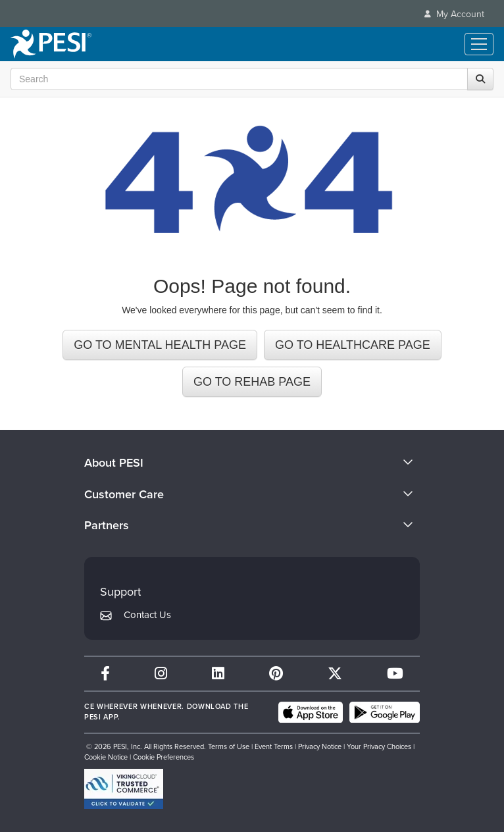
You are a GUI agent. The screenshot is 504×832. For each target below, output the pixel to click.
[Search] (480, 79)
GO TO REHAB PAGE (252, 382)
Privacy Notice (320, 746)
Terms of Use (229, 746)
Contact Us (147, 615)
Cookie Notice (106, 757)
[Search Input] (249, 79)
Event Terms (274, 746)
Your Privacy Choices (379, 746)
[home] (51, 44)
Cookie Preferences (164, 757)
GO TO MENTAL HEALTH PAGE (160, 345)
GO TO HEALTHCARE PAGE (353, 345)
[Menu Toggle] (479, 44)
